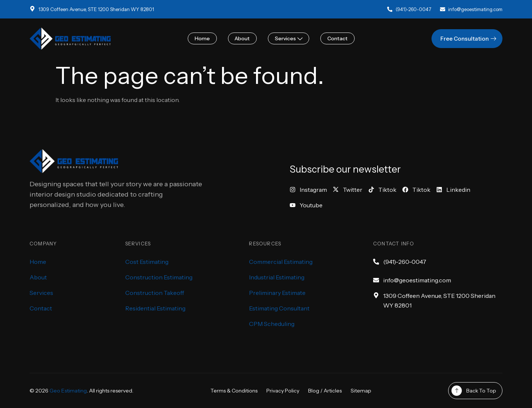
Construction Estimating (159, 277)
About (243, 38)
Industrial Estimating (277, 277)
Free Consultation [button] (469, 39)
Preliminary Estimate (277, 293)
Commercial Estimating (281, 262)
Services (288, 38)
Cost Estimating (147, 262)
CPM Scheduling (272, 324)
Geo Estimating (68, 391)
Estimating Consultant (279, 308)
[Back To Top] (457, 391)
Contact (336, 38)
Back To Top (481, 391)
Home (204, 38)
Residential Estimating (155, 308)
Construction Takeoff (155, 293)
